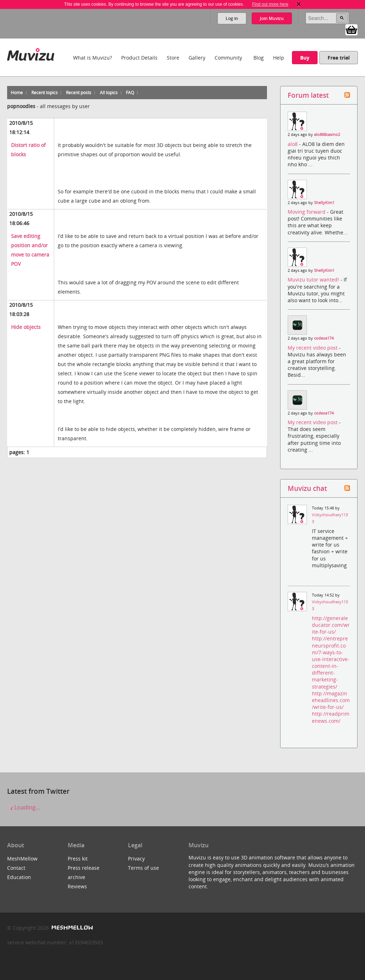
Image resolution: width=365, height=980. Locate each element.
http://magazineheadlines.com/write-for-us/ (331, 700)
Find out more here (270, 4)
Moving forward (307, 212)
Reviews (77, 886)
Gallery (197, 58)
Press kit (78, 859)
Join (272, 18)
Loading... (24, 807)
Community (228, 58)
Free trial (339, 58)
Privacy (136, 859)
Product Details (139, 58)
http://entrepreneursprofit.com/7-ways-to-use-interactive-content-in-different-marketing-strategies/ (331, 662)
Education (19, 877)
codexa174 (324, 338)
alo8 (293, 144)
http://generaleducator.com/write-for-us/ (331, 625)
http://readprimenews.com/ (331, 717)
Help (279, 58)
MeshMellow (22, 859)
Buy (305, 58)
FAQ (130, 93)
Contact (16, 868)
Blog (259, 58)
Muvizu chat (307, 488)
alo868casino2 (327, 134)
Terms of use (143, 868)
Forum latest (308, 95)
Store (173, 58)
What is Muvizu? (92, 58)
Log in (232, 18)
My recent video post (313, 348)
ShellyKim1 (324, 203)
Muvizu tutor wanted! (314, 280)
